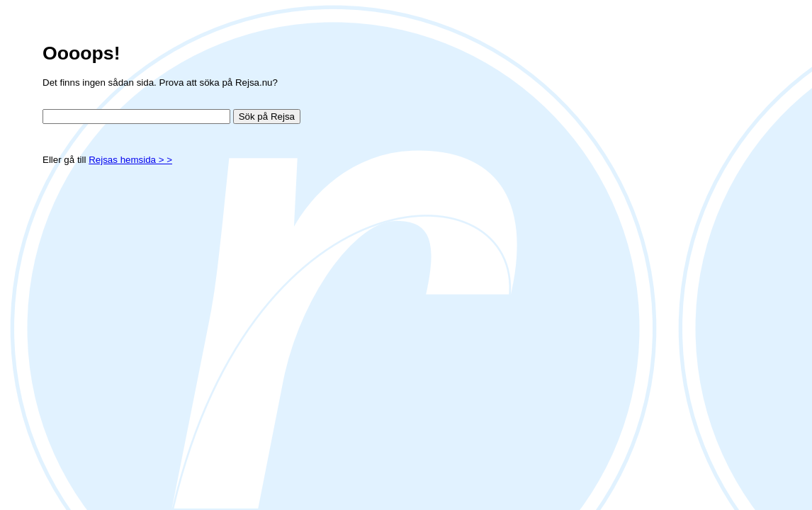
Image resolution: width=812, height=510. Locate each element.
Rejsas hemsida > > (130, 160)
